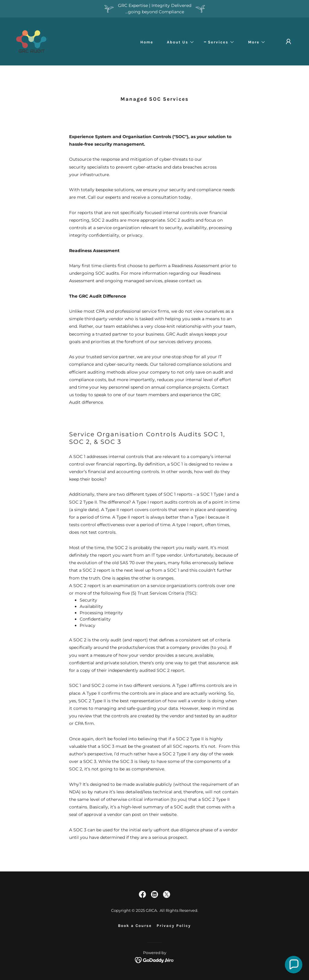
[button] (179, 42)
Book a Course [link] (135, 926)
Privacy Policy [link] (174, 926)
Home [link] (147, 42)
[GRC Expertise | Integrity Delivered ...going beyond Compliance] (154, 9)
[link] (31, 41)
